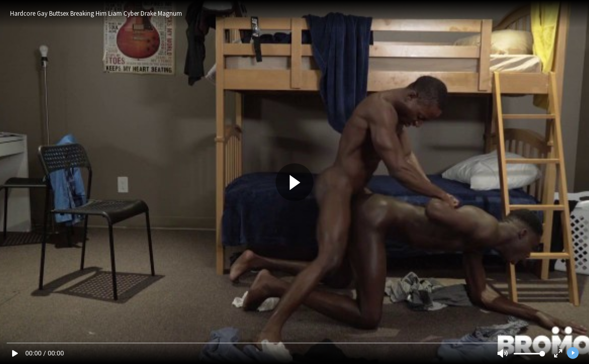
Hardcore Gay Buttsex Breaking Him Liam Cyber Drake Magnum (96, 13)
